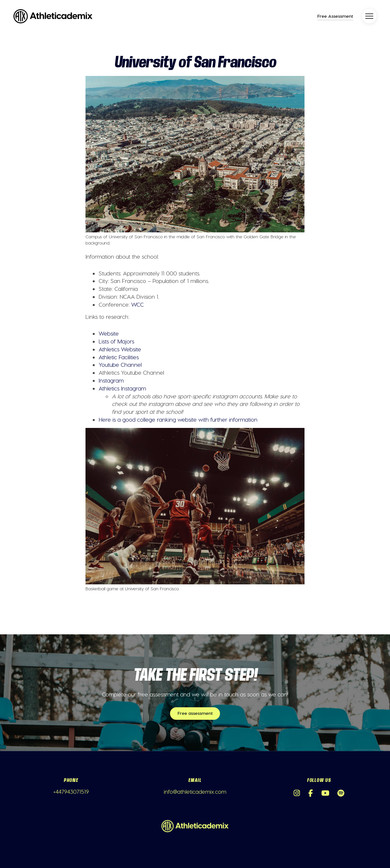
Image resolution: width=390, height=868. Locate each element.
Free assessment (195, 713)
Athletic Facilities (119, 357)
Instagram (111, 380)
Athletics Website (120, 349)
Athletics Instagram (122, 388)
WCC (137, 304)
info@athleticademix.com (195, 791)
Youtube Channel (120, 364)
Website (109, 333)
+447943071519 (71, 791)
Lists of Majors (116, 341)
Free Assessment (335, 16)
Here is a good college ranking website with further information (178, 419)
